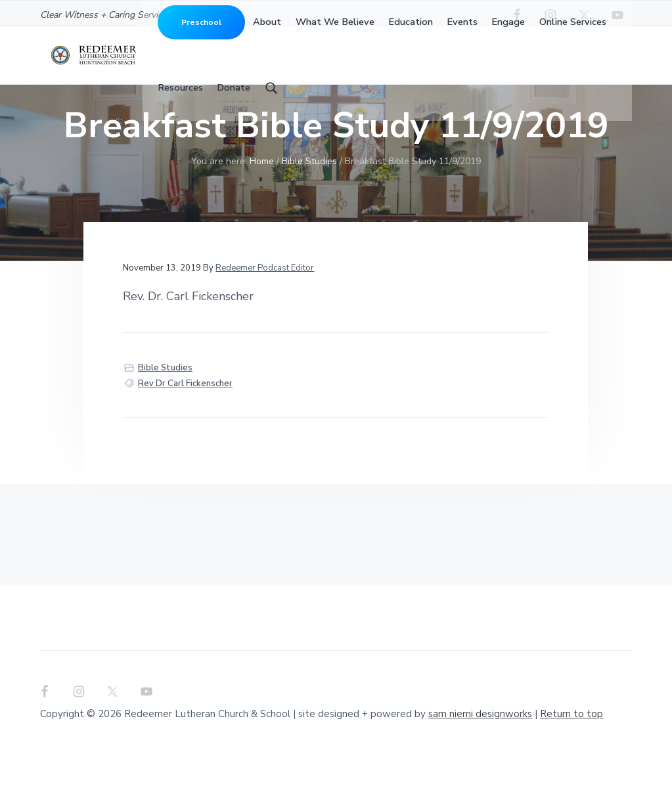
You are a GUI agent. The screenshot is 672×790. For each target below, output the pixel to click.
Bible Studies (165, 409)
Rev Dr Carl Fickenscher (185, 425)
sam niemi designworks (480, 755)
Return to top (571, 755)
